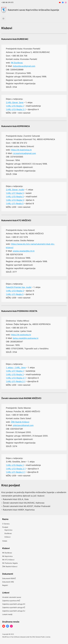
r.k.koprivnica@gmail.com (24, 153)
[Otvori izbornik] (3, 19)
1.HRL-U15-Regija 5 (15, 197)
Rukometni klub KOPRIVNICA (16, 126)
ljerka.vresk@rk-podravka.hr (26, 338)
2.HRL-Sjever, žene (15, 102)
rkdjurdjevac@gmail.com (24, 66)
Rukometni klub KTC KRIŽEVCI (16, 220)
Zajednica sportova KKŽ (11, 601)
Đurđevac (8, 533)
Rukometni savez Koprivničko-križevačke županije (33, 10)
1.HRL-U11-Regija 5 (15, 204)
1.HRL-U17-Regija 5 (15, 193)
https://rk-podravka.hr (21, 335)
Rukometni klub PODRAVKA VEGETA (19, 311)
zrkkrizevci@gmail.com (23, 425)
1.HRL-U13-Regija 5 (15, 200)
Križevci (8, 537)
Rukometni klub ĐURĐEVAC (15, 39)
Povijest (5, 527)
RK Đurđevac (17, 63)
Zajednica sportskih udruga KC (14, 604)
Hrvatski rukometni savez (12, 597)
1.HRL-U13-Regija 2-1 (16, 109)
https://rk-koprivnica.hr (21, 150)
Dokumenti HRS (8, 582)
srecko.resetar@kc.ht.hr (24, 251)
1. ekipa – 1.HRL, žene (16, 368)
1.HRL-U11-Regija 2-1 (16, 381)
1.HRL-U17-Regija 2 (15, 371)
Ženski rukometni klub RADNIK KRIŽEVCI (21, 398)
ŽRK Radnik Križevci (20, 422)
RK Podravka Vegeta (10, 563)
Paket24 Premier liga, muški (19, 287)
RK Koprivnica (7, 556)
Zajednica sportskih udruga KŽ (14, 607)
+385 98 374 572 (7, 2)
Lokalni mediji (7, 614)
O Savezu (6, 524)
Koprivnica (8, 530)
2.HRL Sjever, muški (15, 190)
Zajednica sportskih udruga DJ (14, 611)
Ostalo (5, 541)
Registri (5, 585)
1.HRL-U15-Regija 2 (15, 106)
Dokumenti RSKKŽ (9, 578)
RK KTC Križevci (8, 560)
